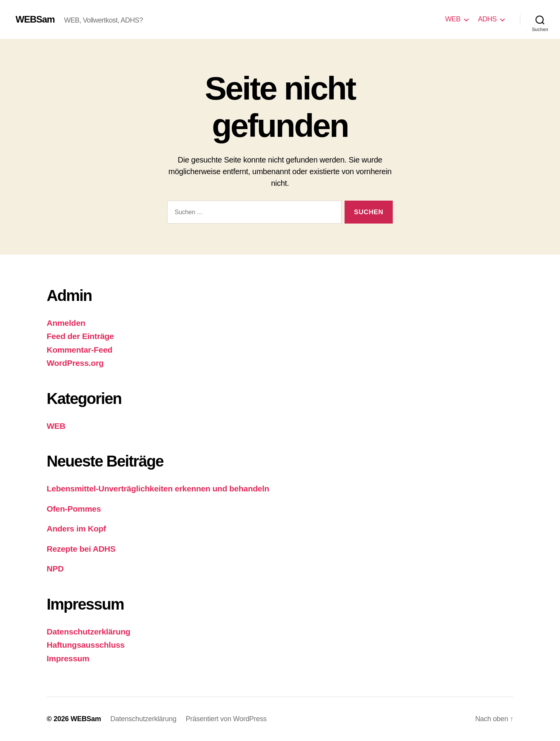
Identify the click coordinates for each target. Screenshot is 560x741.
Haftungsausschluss (86, 645)
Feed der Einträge (80, 336)
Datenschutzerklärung (88, 632)
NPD (55, 569)
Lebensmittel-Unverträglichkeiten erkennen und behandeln (158, 488)
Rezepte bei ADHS (81, 549)
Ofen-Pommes (74, 509)
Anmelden (66, 323)
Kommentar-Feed (80, 350)
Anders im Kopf (76, 529)
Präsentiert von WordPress (226, 719)
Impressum (68, 658)
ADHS (487, 19)
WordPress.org (75, 363)
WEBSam (35, 19)
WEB (453, 19)
